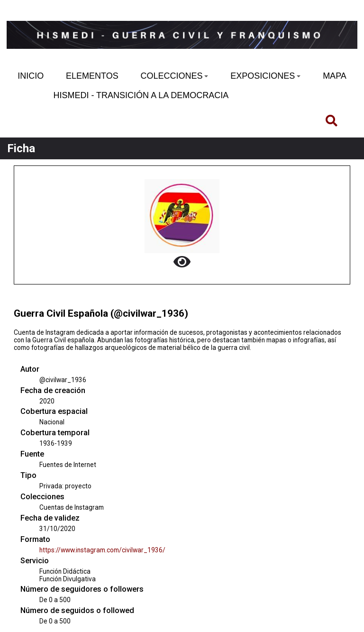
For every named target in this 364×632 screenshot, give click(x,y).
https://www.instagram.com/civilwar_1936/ (102, 550)
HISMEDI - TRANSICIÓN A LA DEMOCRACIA (141, 95)
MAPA (335, 76)
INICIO (31, 76)
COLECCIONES (174, 76)
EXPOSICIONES (265, 76)
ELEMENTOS (92, 76)
